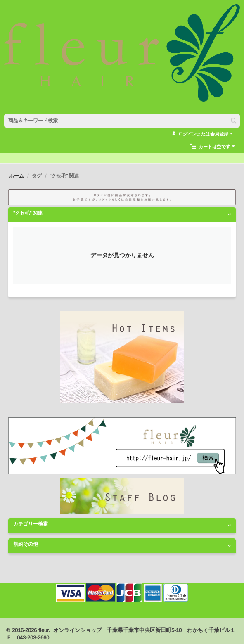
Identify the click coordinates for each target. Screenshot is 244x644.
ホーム (17, 176)
